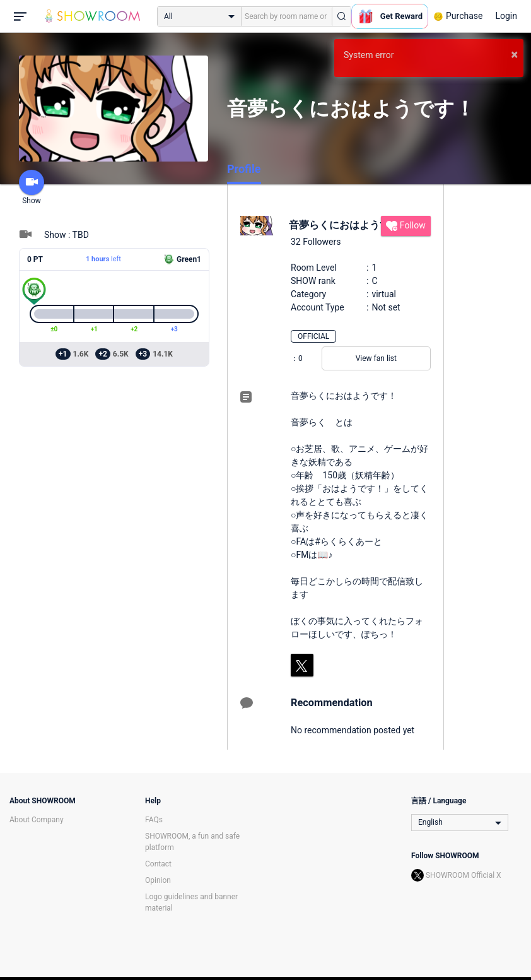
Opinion (158, 880)
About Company (37, 820)
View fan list (376, 358)
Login (506, 16)
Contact (158, 864)
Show (32, 187)
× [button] (514, 54)
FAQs (154, 820)
